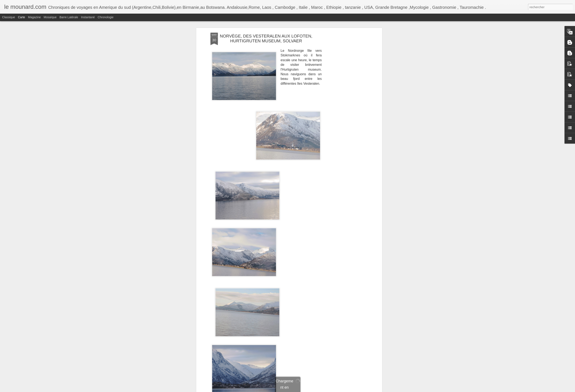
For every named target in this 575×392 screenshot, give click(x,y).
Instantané (88, 17)
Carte (21, 17)
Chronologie (106, 17)
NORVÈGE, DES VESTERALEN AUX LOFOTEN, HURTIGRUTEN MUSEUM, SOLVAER (266, 38)
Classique (8, 17)
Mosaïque (50, 17)
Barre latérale (69, 17)
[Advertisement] (345, 61)
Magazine (35, 17)
